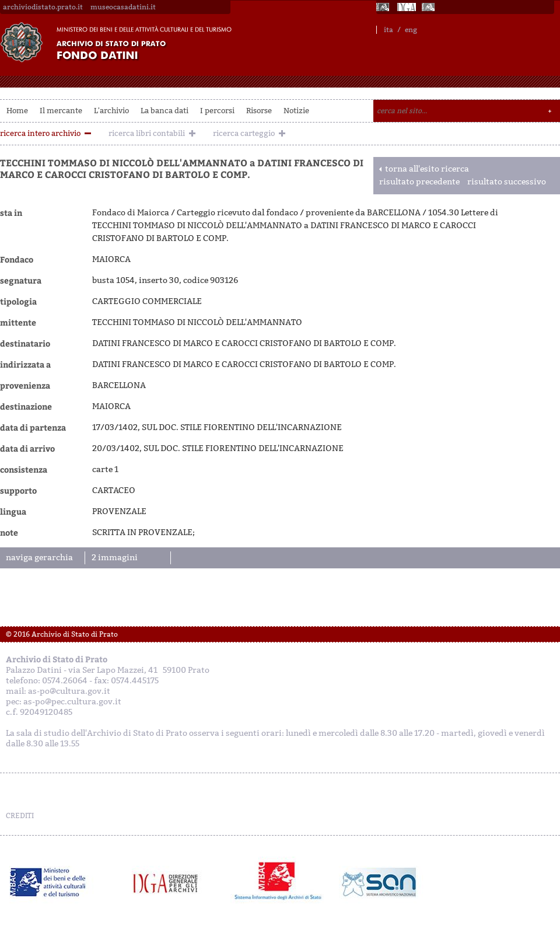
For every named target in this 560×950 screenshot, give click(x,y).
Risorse (259, 111)
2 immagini (115, 558)
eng (411, 30)
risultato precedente (419, 182)
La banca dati (164, 111)
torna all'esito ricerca (427, 169)
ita (388, 30)
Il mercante (61, 111)
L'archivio (111, 111)
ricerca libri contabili (147, 133)
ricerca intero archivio (40, 133)
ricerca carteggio (244, 133)
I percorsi (217, 111)
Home (17, 111)
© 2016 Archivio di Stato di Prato (62, 634)
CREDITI (20, 816)
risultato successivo (507, 182)
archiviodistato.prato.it (43, 7)
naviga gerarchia (39, 558)
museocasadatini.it (123, 7)
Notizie (296, 111)
